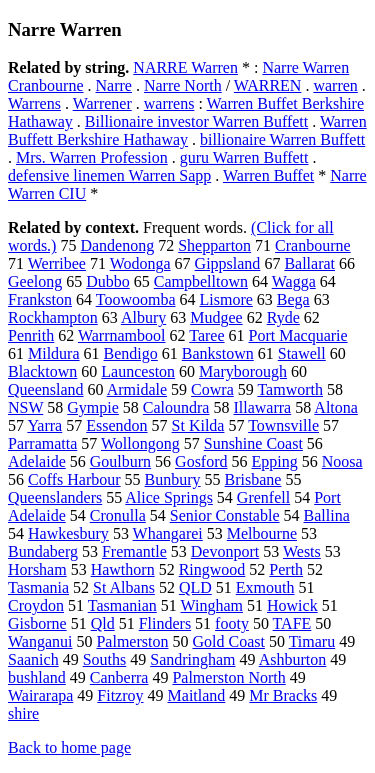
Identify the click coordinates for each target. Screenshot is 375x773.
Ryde (283, 317)
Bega (293, 299)
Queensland (46, 389)
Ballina (327, 515)
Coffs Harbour (74, 479)
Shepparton (214, 245)
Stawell (302, 353)
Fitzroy (120, 695)
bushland (37, 677)
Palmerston (132, 641)
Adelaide (37, 461)
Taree (206, 335)
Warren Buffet (268, 175)
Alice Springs (169, 497)
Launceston (138, 371)
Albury (143, 317)
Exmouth (265, 587)
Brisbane (253, 479)
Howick (292, 605)
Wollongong (140, 443)
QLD (195, 587)
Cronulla (118, 515)
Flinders (165, 623)
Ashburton (293, 659)
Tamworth (290, 389)
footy (232, 623)
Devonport (225, 551)
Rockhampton (53, 317)
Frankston (40, 299)
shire (23, 713)
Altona (336, 407)
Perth (286, 569)
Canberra (119, 677)
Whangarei (168, 533)
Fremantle (134, 551)
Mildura (54, 353)
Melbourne (262, 533)
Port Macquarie (298, 335)
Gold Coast (228, 641)
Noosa (342, 461)
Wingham (212, 605)
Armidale (137, 389)
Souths (105, 659)
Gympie (93, 407)
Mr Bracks (283, 695)
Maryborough (243, 371)
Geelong (35, 281)
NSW (25, 407)
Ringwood (212, 569)
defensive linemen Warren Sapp (109, 175)
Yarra (44, 425)
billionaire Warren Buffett (282, 139)
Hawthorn (123, 569)
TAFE (292, 623)
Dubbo (108, 281)
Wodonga (140, 263)
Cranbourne (313, 245)
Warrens (34, 103)
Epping (275, 461)
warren (335, 85)
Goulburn (120, 461)
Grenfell (263, 497)
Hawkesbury (68, 533)
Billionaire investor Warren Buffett (196, 121)
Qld (103, 623)
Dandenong (117, 245)
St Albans (124, 587)
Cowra (212, 389)
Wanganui (40, 641)
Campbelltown (201, 281)
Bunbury (173, 479)
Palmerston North (228, 677)
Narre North (183, 85)
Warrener (102, 103)
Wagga (294, 281)
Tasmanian (122, 605)
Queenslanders (55, 497)
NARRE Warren (185, 67)
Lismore (225, 299)
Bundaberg (43, 551)
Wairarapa (40, 695)
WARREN (268, 85)
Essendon (116, 425)
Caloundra (176, 407)
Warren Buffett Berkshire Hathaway (187, 130)
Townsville (283, 425)
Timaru (312, 641)
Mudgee (216, 317)
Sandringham (192, 659)
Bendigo (131, 353)
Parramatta (42, 443)
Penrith (31, 335)
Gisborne (37, 623)
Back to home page (69, 747)
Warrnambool (122, 335)
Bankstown (218, 353)
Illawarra (262, 407)
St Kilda (198, 425)
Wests (302, 551)
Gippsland (228, 263)
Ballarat (309, 263)
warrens (169, 103)
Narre (114, 85)
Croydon (36, 605)
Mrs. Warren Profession (92, 157)
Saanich (33, 659)
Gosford (201, 461)
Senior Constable (225, 515)
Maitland (197, 695)
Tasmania (38, 587)
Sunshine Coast (253, 443)
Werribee (57, 263)
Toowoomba (136, 299)
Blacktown (42, 371)
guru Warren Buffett (244, 157)
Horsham (37, 569)
